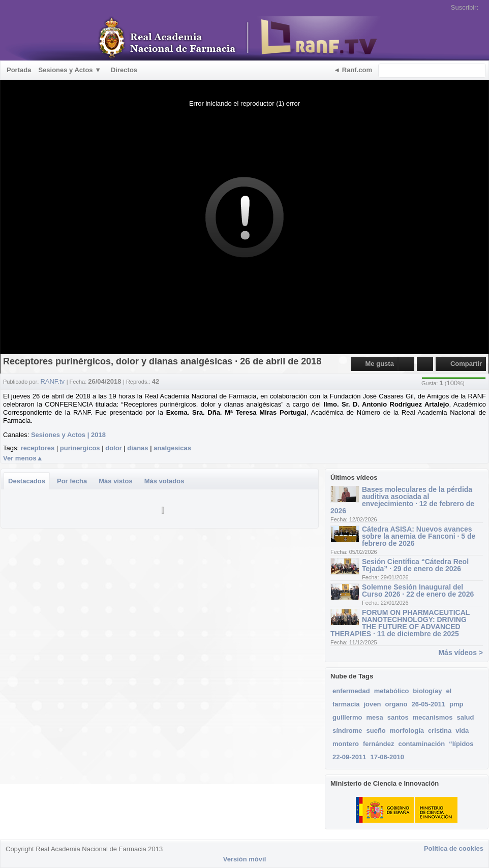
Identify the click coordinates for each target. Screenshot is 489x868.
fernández (378, 744)
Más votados (164, 481)
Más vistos (115, 481)
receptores (38, 448)
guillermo (347, 717)
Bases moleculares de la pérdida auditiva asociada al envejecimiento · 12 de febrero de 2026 (402, 500)
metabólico (392, 691)
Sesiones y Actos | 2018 (68, 435)
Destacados (27, 481)
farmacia (346, 704)
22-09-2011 (349, 757)
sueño (376, 731)
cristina (440, 731)
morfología (407, 731)
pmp (456, 704)
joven (372, 704)
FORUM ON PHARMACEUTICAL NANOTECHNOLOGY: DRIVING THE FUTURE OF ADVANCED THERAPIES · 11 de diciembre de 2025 (400, 623)
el (449, 691)
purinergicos (80, 448)
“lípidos (461, 744)
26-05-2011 (429, 704)
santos (398, 717)
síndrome (347, 731)
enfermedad (351, 691)
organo (396, 704)
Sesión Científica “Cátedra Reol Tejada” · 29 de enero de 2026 (415, 565)
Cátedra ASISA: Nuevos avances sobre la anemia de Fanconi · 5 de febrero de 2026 (419, 536)
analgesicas (172, 448)
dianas (137, 448)
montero (346, 744)
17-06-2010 (388, 757)
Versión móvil (245, 859)
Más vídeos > (461, 653)
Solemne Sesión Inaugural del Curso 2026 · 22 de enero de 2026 (418, 591)
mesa (375, 717)
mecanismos (433, 717)
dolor (114, 448)
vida (462, 731)
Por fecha (72, 481)
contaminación (421, 744)
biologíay (427, 691)
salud (465, 717)
